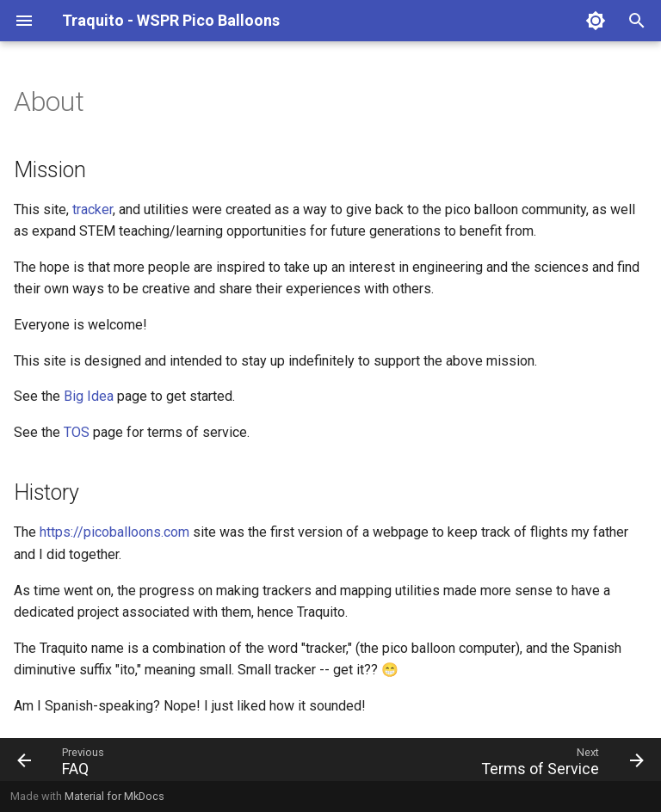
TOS (77, 432)
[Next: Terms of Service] (559, 760)
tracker (93, 209)
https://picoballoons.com (114, 532)
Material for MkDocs (114, 796)
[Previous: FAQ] (64, 760)
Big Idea (89, 396)
